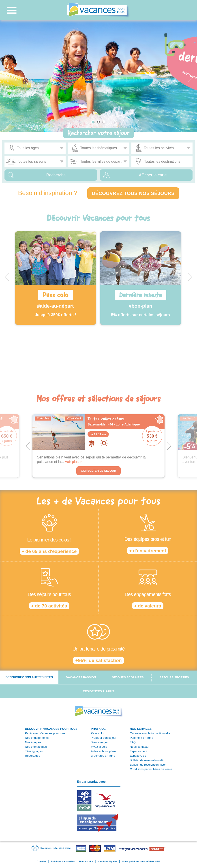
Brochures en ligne (103, 756)
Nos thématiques (36, 747)
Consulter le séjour (98, 471)
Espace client (138, 751)
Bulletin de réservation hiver (148, 765)
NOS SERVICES (141, 729)
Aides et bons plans (104, 751)
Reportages (32, 756)
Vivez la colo (99, 747)
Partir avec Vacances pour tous (45, 733)
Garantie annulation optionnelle (150, 733)
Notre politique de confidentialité (141, 861)
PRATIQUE (98, 729)
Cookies (42, 861)
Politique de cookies (63, 861)
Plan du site (86, 861)
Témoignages (34, 751)
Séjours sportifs (174, 677)
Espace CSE (138, 756)
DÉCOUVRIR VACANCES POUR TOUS (51, 729)
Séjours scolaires (128, 677)
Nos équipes (33, 742)
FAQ (133, 742)
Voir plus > (73, 462)
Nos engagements (37, 738)
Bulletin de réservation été (147, 760)
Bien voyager (99, 742)
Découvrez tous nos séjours (133, 193)
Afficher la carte (153, 175)
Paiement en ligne (141, 738)
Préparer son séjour (104, 738)
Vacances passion (81, 677)
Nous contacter (140, 747)
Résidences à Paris (98, 691)
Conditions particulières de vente (151, 769)
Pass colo (97, 733)
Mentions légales (108, 861)
